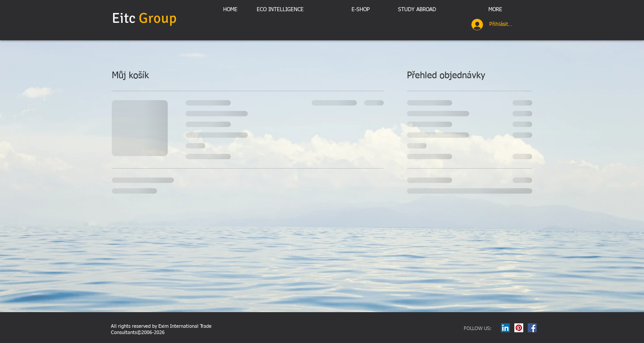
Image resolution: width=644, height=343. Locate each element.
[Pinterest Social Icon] (519, 328)
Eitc (146, 18)
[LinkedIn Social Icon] (505, 328)
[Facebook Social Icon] (532, 328)
